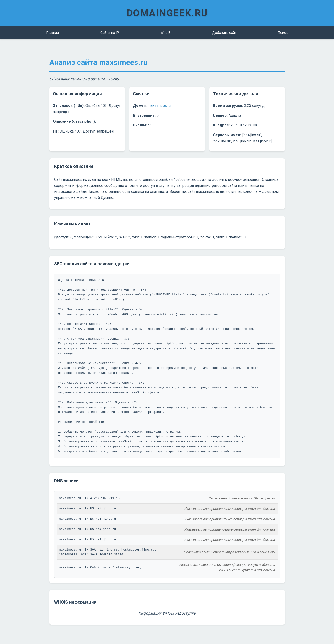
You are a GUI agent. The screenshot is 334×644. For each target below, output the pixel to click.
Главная (53, 33)
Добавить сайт (224, 33)
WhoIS (166, 33)
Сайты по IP (110, 33)
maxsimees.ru (159, 106)
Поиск (283, 33)
